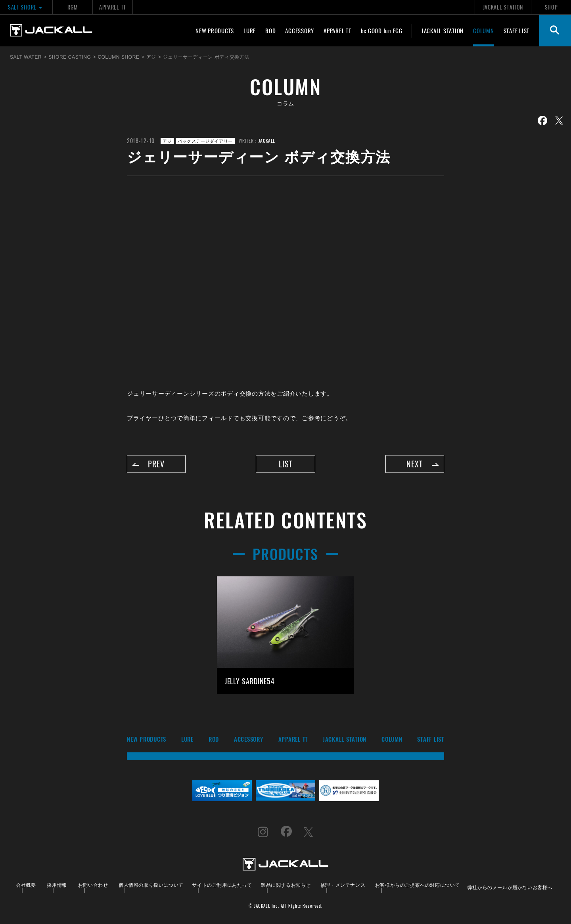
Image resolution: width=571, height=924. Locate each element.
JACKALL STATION (503, 7)
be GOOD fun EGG (382, 31)
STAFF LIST (517, 31)
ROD (270, 31)
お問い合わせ (93, 885)
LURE (250, 31)
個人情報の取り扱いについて (151, 885)
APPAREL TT (113, 7)
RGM (72, 7)
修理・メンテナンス (343, 885)
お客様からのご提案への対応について (418, 885)
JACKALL (267, 141)
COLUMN (484, 31)
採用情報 (57, 885)
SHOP (551, 7)
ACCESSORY (300, 31)
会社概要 (26, 885)
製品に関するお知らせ (286, 885)
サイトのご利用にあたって (222, 885)
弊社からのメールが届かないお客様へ (510, 887)
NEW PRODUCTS (215, 31)
